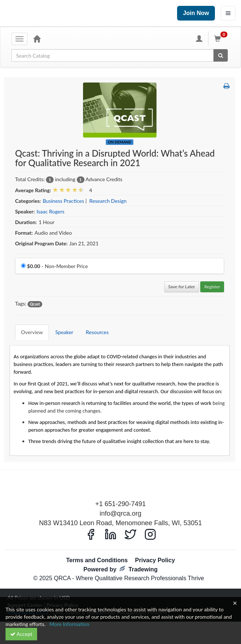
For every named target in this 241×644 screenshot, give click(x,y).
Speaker (64, 332)
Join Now (196, 13)
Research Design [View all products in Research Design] (108, 201)
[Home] (37, 39)
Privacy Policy (155, 560)
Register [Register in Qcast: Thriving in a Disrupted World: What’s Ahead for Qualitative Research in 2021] (212, 287)
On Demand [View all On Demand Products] (120, 142)
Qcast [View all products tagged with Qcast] (35, 304)
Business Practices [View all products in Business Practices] (63, 201)
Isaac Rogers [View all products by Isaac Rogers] (51, 211)
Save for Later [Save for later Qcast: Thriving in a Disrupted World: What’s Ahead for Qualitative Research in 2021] (182, 287)
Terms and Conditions (97, 560)
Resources (97, 332)
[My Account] (199, 39)
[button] (226, 86)
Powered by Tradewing (120, 569)
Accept (21, 634)
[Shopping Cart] (222, 39)
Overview (32, 332)
